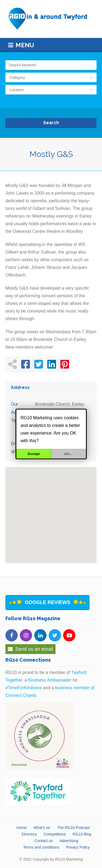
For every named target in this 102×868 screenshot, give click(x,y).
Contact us (44, 841)
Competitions (55, 834)
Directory (29, 834)
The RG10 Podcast (73, 828)
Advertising (69, 841)
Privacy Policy (78, 847)
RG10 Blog (82, 834)
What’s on (42, 828)
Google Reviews (47, 602)
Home (22, 828)
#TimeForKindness (24, 688)
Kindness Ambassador (50, 680)
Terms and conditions (41, 847)
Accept (33, 454)
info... (68, 454)
